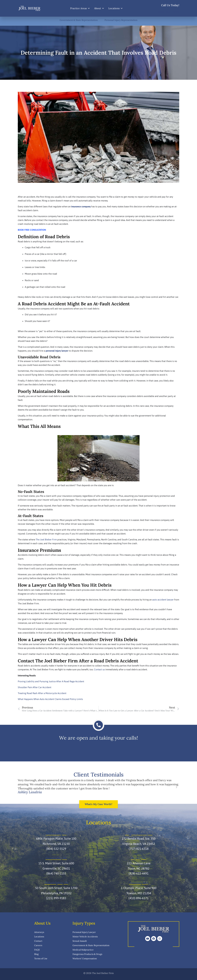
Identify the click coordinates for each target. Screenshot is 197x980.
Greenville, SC (56, 858)
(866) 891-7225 (168, 12)
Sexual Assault (80, 941)
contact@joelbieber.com (154, 946)
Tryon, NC (139, 858)
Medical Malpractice (83, 949)
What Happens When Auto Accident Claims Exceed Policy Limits (50, 699)
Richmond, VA (56, 834)
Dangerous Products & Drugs (87, 954)
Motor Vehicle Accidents (85, 936)
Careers (38, 945)
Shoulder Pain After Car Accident (35, 687)
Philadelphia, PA (56, 883)
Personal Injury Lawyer (84, 932)
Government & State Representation (79, 20)
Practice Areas (80, 8)
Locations (116, 8)
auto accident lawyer (163, 600)
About (99, 8)
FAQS (37, 949)
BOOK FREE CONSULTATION (32, 230)
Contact (38, 941)
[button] (21, 787)
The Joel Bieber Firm (46, 540)
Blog (36, 954)
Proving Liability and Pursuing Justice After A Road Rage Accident (51, 681)
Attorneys (39, 932)
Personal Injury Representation (122, 20)
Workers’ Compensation (85, 958)
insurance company (81, 207)
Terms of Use (41, 958)
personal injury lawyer (57, 351)
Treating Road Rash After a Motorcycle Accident (42, 693)
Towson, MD (139, 883)
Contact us (99, 669)
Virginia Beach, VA (139, 834)
